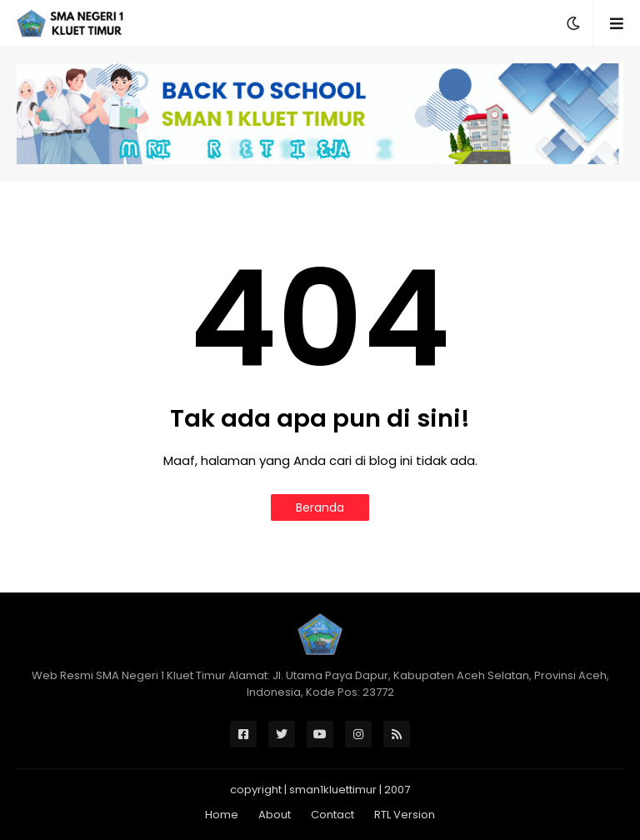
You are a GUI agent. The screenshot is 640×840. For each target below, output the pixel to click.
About (275, 815)
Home (222, 815)
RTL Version (405, 815)
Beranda (320, 507)
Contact (332, 815)
